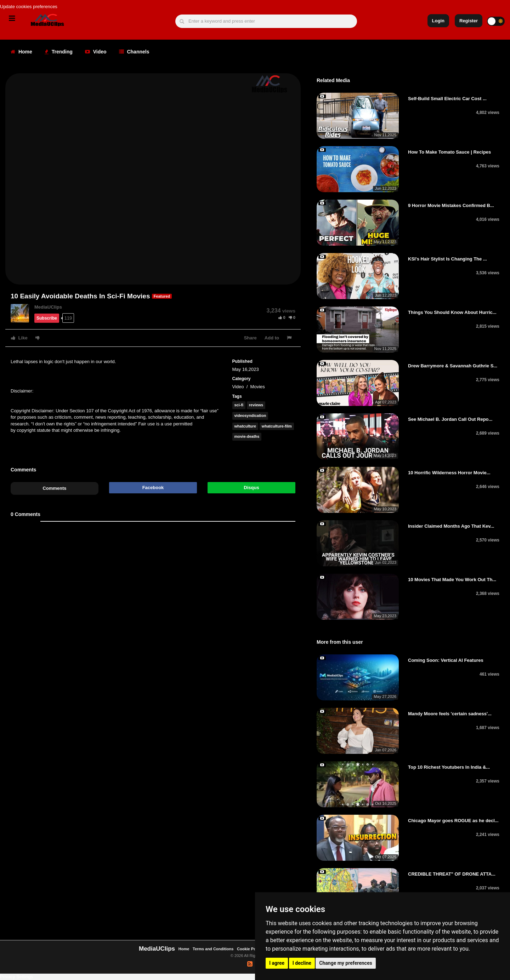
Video (96, 52)
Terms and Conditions (213, 949)
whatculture (245, 426)
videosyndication (250, 416)
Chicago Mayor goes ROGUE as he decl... (453, 821)
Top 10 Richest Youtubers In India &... (449, 767)
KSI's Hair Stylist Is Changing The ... (447, 259)
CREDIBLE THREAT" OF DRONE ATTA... (452, 874)
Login (438, 21)
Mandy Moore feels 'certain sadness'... (450, 714)
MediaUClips (48, 307)
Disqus (251, 488)
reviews (256, 405)
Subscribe (47, 318)
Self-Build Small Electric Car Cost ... (447, 99)
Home (21, 52)
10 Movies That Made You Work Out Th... (452, 580)
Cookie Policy (250, 949)
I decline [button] (302, 963)
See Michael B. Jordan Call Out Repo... (450, 419)
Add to (272, 338)
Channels (134, 52)
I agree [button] (277, 963)
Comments (54, 488)
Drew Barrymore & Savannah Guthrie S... (453, 366)
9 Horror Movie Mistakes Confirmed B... (451, 205)
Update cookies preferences (29, 7)
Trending (59, 52)
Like (19, 338)
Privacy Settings (16, 977)
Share (250, 338)
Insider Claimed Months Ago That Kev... (451, 526)
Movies (258, 387)
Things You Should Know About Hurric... (452, 312)
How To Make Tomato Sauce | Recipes (449, 152)
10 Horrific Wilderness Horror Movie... (449, 473)
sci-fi (239, 405)
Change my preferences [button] (345, 963)
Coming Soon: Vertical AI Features (446, 660)
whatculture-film (277, 426)
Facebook (153, 488)
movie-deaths (247, 436)
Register (469, 21)
